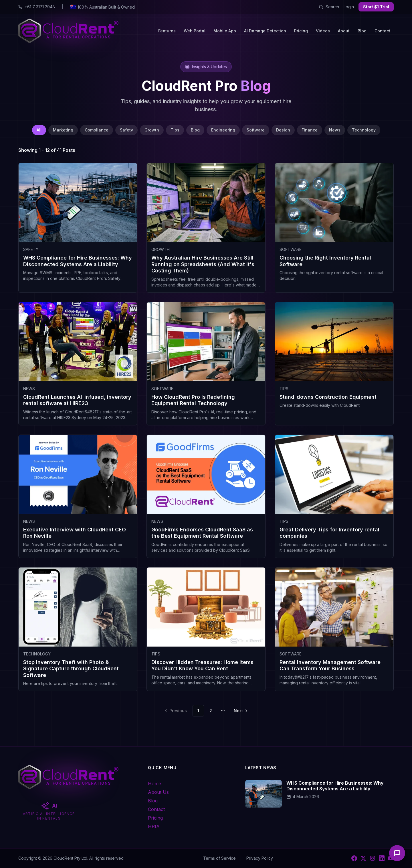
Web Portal (195, 31)
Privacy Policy (260, 858)
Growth (152, 130)
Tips (175, 130)
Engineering (223, 130)
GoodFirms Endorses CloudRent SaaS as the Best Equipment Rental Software (202, 533)
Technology (364, 130)
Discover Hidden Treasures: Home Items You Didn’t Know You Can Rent (202, 665)
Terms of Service (219, 858)
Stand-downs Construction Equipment (328, 397)
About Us (158, 792)
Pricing (301, 31)
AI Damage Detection (265, 31)
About (344, 31)
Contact (382, 31)
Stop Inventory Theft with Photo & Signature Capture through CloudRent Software (71, 669)
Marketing (63, 130)
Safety (126, 130)
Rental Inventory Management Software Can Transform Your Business (330, 665)
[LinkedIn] (382, 858)
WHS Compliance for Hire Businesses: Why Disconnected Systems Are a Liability (78, 261)
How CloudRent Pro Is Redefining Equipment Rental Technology (193, 400)
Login (349, 7)
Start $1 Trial (376, 7)
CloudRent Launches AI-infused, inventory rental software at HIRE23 (77, 400)
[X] (363, 858)
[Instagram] (373, 858)
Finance (310, 130)
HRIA (154, 826)
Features (167, 31)
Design (283, 130)
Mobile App (225, 31)
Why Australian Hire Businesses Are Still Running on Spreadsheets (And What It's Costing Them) (203, 264)
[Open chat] (397, 853)
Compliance (97, 130)
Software (256, 130)
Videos (323, 31)
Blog (362, 31)
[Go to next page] (240, 711)
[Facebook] (354, 858)
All (39, 130)
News (335, 130)
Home (154, 783)
